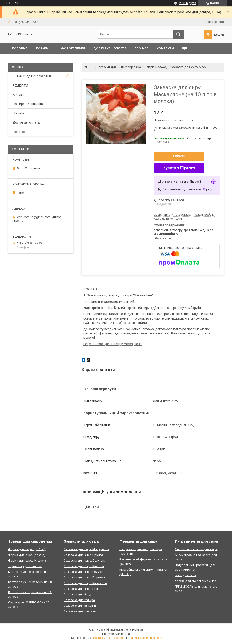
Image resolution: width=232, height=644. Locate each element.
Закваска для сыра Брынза (83, 555)
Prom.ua (137, 630)
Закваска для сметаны (80, 611)
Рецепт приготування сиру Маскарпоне (112, 344)
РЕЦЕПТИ (20, 85)
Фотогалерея (73, 48)
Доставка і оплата (110, 48)
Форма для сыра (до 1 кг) (27, 549)
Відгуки (18, 95)
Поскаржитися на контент (109, 638)
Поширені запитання (28, 104)
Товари (42, 48)
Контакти (165, 48)
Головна (20, 48)
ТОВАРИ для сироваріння (32, 76)
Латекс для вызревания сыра (196, 581)
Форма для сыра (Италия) (27, 561)
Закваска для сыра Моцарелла (87, 549)
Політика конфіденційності (145, 638)
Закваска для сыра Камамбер (85, 583)
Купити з (179, 168)
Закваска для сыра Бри (81, 589)
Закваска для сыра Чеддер (84, 572)
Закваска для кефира (79, 600)
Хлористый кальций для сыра (196, 549)
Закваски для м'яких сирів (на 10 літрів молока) (132, 67)
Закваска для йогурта (80, 594)
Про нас (141, 48)
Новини (18, 113)
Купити (179, 156)
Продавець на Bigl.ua (116, 634)
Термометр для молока (25, 566)
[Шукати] (179, 34)
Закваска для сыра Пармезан (85, 577)
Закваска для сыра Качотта (84, 566)
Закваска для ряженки (80, 606)
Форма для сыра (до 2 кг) (27, 555)
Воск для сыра (186, 575)
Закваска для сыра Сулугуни (85, 561)
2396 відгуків (188, 3)
